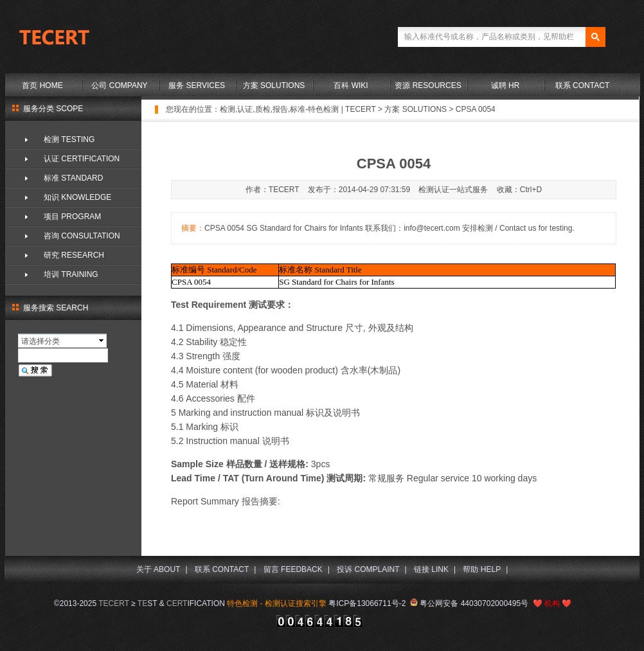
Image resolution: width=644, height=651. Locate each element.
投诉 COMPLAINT (368, 569)
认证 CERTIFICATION (82, 159)
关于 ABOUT (158, 569)
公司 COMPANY (119, 85)
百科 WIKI (351, 85)
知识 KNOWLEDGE (77, 197)
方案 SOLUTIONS (274, 85)
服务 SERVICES (197, 85)
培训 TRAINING (71, 274)
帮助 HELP (482, 569)
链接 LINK (431, 569)
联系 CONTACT (582, 85)
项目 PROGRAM (72, 217)
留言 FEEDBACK (293, 569)
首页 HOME (42, 85)
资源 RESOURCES (428, 85)
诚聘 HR (505, 85)
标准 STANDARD (73, 178)
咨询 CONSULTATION (82, 236)
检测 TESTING (69, 139)
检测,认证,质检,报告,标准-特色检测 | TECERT (298, 109)
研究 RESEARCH (74, 255)
